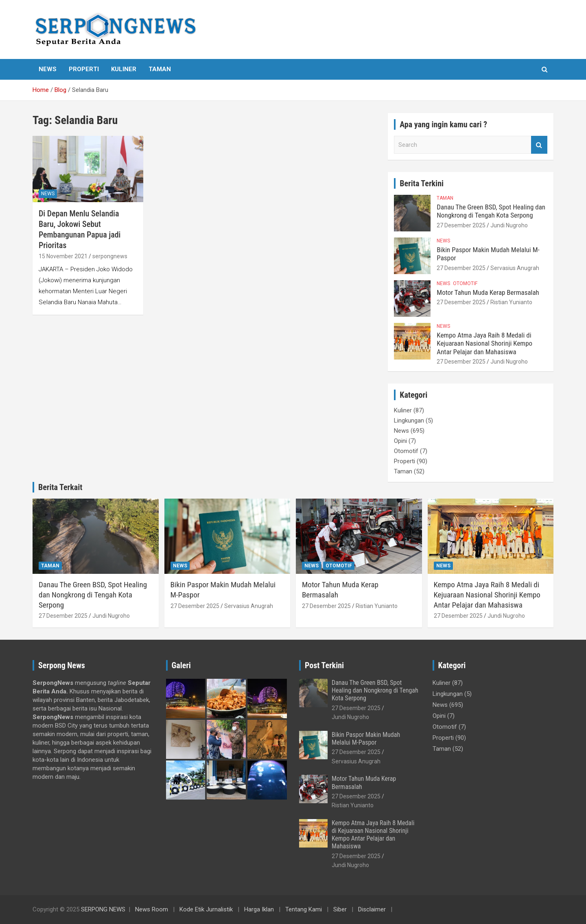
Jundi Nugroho (509, 225)
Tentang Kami (304, 909)
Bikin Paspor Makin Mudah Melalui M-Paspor (366, 739)
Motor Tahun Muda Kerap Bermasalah (488, 292)
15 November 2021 (63, 256)
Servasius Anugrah (515, 268)
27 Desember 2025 (461, 225)
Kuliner (124, 69)
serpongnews (110, 256)
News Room (152, 909)
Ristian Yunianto (511, 302)
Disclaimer (372, 909)
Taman (160, 69)
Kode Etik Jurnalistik (206, 909)
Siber (340, 909)
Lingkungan (409, 421)
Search (539, 145)
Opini (400, 441)
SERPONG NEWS (103, 909)
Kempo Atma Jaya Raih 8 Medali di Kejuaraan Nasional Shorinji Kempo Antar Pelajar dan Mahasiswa (484, 343)
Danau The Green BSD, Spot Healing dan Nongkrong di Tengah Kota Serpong (491, 211)
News (48, 69)
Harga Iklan (259, 909)
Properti (84, 69)
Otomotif (465, 283)
